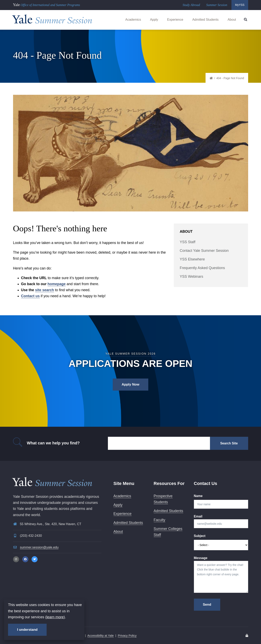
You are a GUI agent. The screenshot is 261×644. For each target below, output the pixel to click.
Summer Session (217, 5)
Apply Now (131, 384)
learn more (55, 617)
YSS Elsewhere (192, 259)
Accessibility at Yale (101, 635)
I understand (27, 630)
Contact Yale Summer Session (204, 251)
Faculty (160, 520)
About (232, 20)
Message (201, 558)
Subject (200, 536)
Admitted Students (205, 20)
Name (198, 496)
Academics (133, 20)
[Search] (159, 443)
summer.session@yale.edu (39, 547)
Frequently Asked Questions (202, 268)
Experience (175, 20)
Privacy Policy (127, 635)
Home (213, 78)
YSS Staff (188, 242)
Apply (154, 20)
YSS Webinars (192, 277)
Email (198, 516)
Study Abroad (191, 5)
